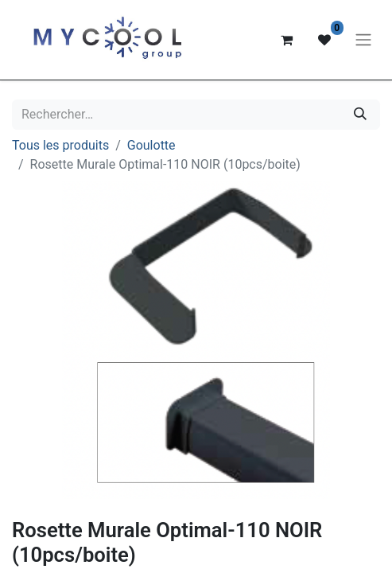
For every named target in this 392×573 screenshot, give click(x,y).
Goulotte (151, 145)
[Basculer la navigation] (363, 40)
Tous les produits (60, 145)
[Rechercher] (360, 115)
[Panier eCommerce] (286, 40)
